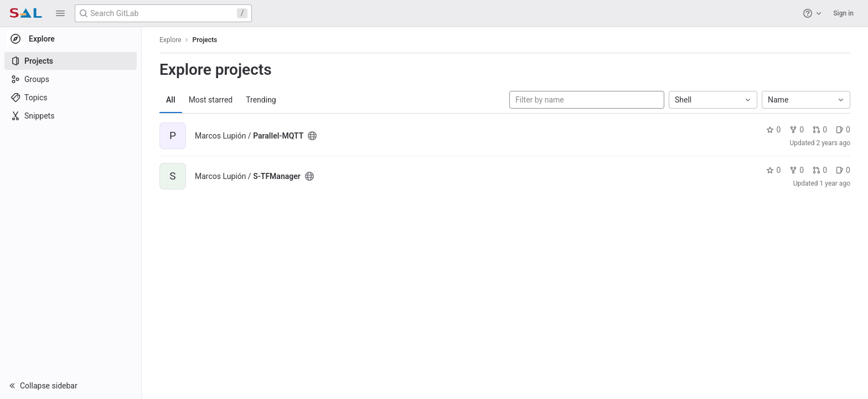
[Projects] (71, 61)
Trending (261, 100)
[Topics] (71, 98)
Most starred (211, 100)
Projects (205, 40)
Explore (170, 40)
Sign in (843, 13)
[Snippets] (71, 116)
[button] (60, 13)
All (171, 100)
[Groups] (71, 79)
